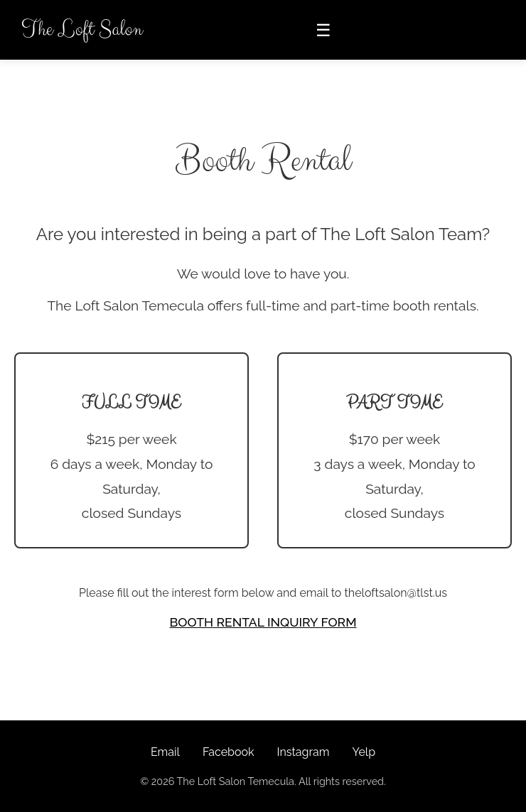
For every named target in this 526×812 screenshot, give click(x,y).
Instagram (303, 752)
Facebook (229, 752)
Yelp (364, 752)
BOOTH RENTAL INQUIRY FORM (263, 622)
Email (165, 752)
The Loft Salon (82, 29)
